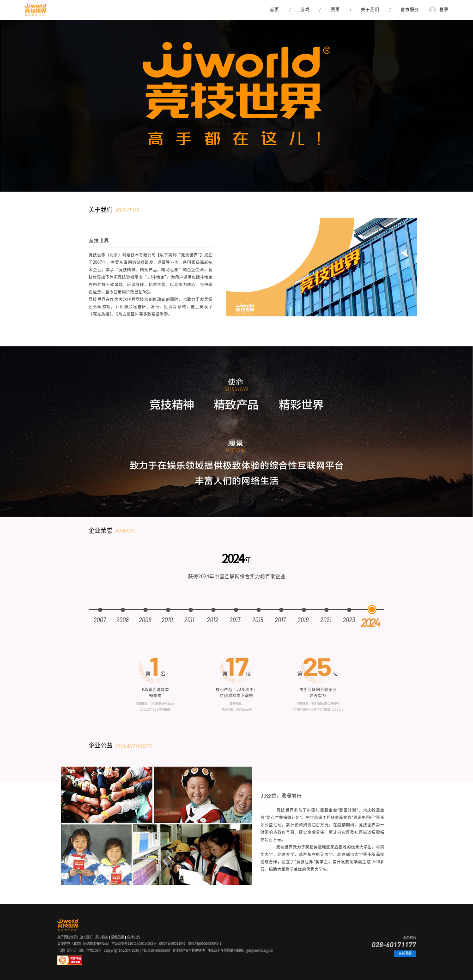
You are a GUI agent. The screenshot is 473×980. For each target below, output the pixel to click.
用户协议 (102, 937)
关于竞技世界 (67, 937)
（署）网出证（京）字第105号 (79, 950)
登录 (444, 9)
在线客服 (405, 953)
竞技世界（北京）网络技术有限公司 (83, 944)
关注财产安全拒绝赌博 (188, 950)
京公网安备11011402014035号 (134, 944)
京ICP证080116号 (172, 944)
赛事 (335, 9)
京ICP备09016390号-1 (205, 944)
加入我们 (86, 937)
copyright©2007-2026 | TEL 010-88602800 (137, 950)
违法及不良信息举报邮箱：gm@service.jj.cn (240, 950)
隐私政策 (118, 937)
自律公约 (133, 937)
